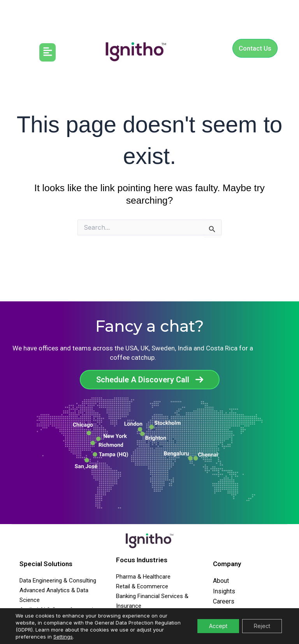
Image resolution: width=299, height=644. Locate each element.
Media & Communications (149, 615)
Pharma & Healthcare (143, 577)
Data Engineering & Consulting (58, 581)
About (221, 581)
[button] (48, 52)
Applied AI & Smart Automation (60, 610)
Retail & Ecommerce (142, 586)
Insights (224, 591)
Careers (224, 601)
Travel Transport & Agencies (152, 625)
